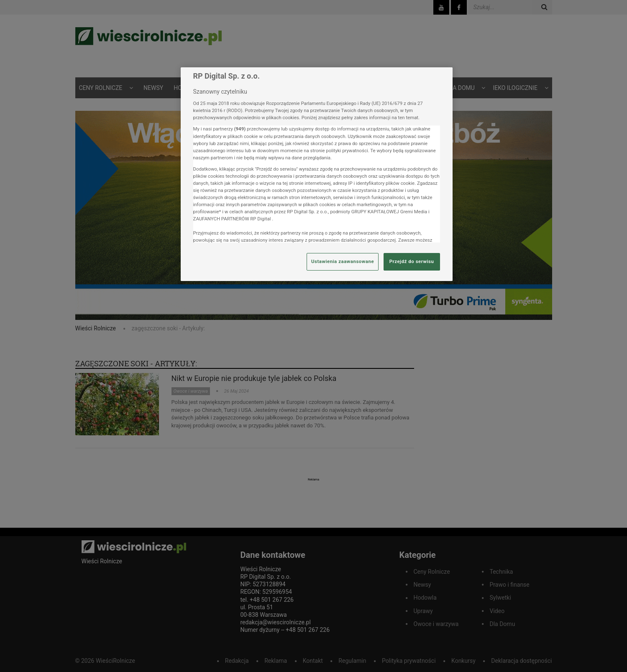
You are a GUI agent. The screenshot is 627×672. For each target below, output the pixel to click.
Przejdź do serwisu (412, 261)
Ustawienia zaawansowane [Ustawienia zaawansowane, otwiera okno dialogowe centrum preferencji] (343, 261)
